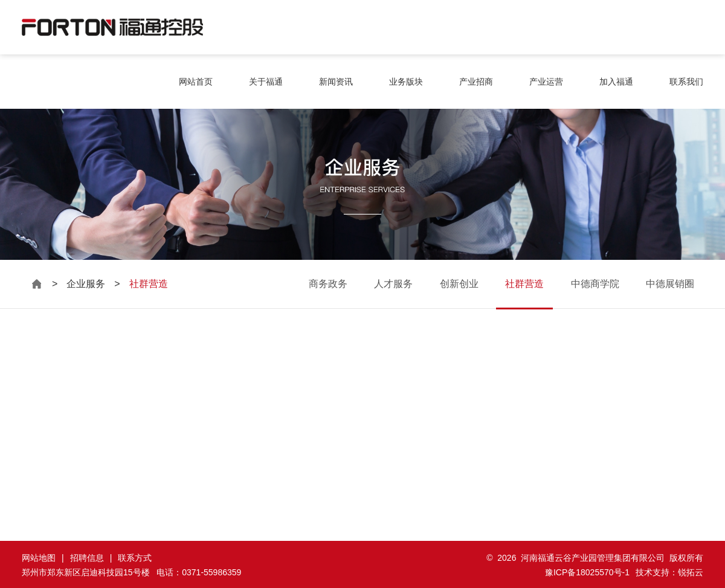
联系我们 (686, 82)
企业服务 (86, 284)
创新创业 (459, 284)
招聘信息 (87, 558)
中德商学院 (595, 284)
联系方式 (135, 558)
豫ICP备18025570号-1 (587, 572)
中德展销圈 (670, 284)
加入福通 (616, 82)
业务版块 (406, 82)
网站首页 (196, 82)
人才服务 (393, 284)
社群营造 (524, 284)
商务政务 (328, 284)
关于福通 (266, 82)
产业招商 (476, 82)
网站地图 (39, 558)
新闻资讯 (336, 82)
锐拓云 (691, 572)
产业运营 (546, 82)
